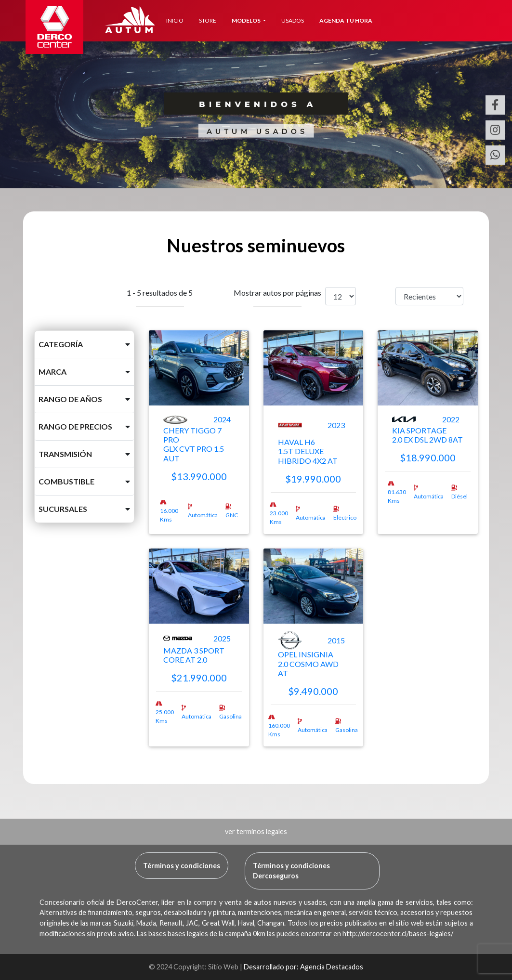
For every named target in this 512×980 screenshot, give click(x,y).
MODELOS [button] (247, 20)
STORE (208, 20)
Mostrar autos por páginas (277, 298)
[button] (84, 344)
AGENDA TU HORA (346, 20)
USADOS (293, 20)
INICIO (175, 20)
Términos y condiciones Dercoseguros (291, 871)
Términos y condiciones (182, 866)
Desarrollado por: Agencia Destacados (303, 967)
